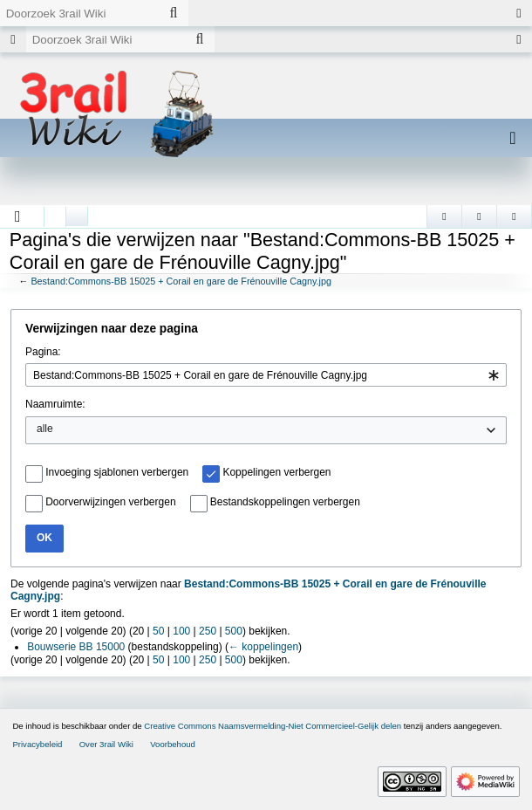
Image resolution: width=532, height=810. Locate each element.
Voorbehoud (173, 744)
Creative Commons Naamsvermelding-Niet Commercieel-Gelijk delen (273, 726)
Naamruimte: (55, 404)
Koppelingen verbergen (276, 472)
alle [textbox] (45, 429)
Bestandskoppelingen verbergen (285, 502)
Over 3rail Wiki (106, 744)
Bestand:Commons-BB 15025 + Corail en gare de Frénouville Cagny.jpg (181, 281)
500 (234, 631)
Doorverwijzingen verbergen (110, 502)
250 (208, 631)
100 (181, 631)
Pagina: (43, 352)
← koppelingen (263, 647)
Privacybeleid (37, 744)
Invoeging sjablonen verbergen (117, 472)
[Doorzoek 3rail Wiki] (79, 13)
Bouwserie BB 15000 (76, 647)
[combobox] (266, 375)
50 (158, 631)
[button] (18, 216)
